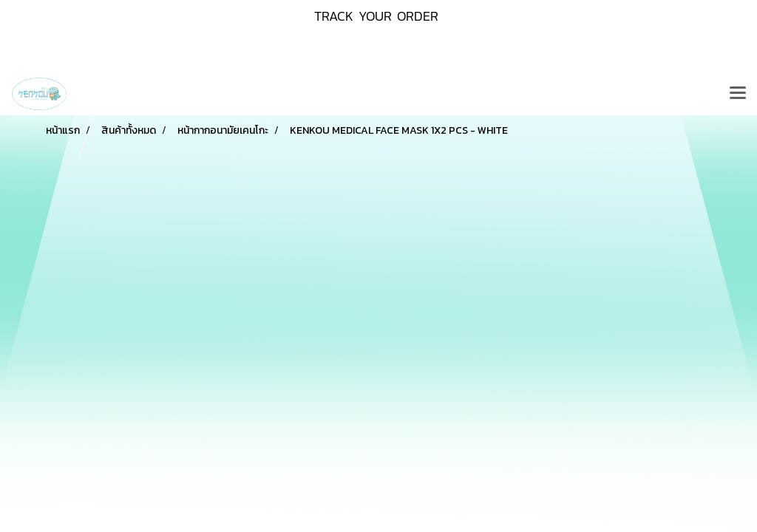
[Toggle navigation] (738, 94)
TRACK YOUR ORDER (376, 16)
